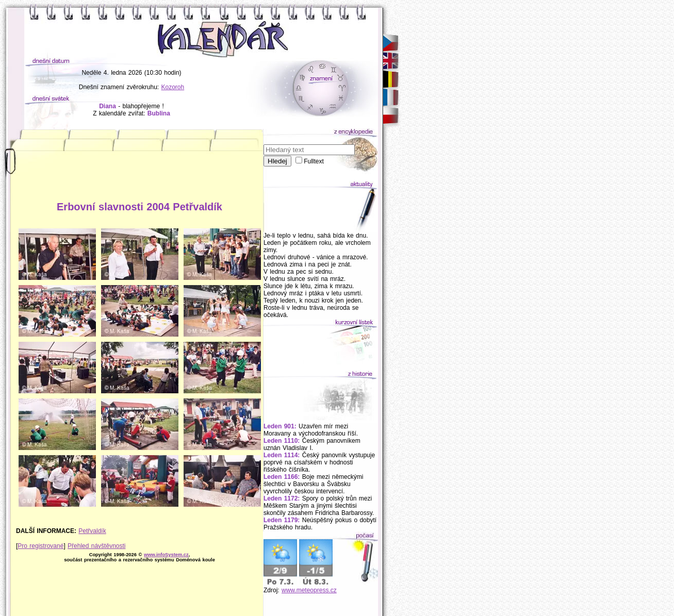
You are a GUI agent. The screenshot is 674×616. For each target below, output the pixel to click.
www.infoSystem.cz (166, 555)
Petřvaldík (92, 531)
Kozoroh (173, 87)
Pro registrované (40, 546)
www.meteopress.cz (309, 590)
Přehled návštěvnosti (96, 546)
